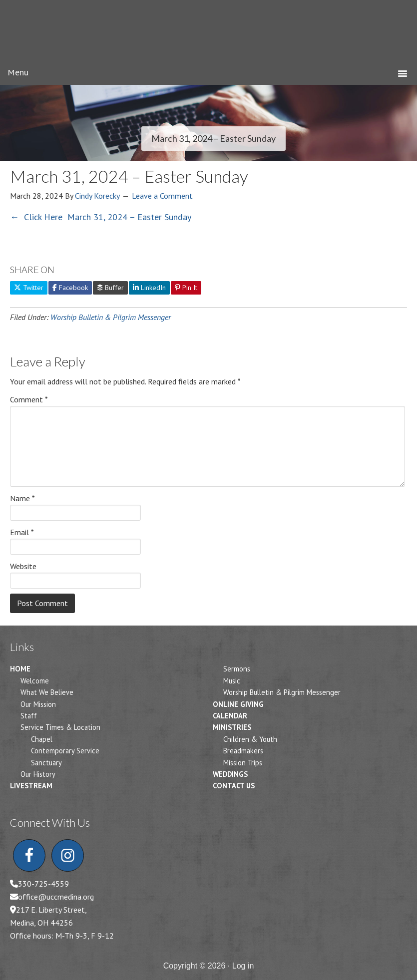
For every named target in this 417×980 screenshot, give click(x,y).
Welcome (35, 681)
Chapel (42, 739)
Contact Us (234, 786)
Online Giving (238, 704)
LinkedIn (149, 288)
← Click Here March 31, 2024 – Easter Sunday (101, 217)
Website (23, 566)
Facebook (70, 288)
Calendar (230, 716)
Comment (29, 399)
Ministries (232, 727)
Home (20, 669)
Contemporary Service (65, 751)
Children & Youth (250, 739)
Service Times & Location (60, 727)
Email (22, 532)
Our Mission (38, 704)
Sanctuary (46, 763)
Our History (38, 774)
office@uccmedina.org (56, 897)
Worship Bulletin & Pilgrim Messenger (111, 317)
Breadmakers (243, 751)
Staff (29, 716)
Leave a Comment (162, 196)
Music (232, 681)
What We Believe (47, 692)
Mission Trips (243, 763)
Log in (243, 966)
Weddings (230, 774)
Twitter (29, 288)
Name (22, 498)
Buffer (110, 288)
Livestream (31, 786)
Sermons (237, 669)
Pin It (186, 288)
